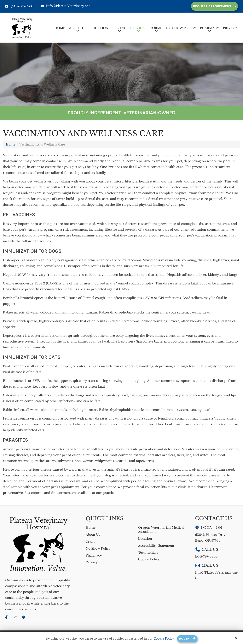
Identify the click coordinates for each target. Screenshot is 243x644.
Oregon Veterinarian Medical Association (161, 530)
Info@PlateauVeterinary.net (65, 6)
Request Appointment (212, 6)
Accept (185, 638)
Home (11, 144)
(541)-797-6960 (22, 6)
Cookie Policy (164, 639)
